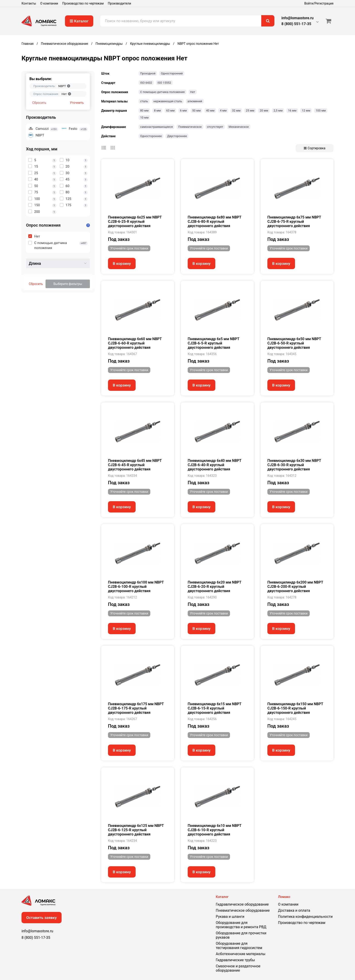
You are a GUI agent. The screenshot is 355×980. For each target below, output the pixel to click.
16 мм (292, 110)
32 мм (236, 110)
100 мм (321, 110)
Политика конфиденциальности (305, 917)
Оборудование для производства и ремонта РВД (241, 925)
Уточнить (77, 103)
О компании (49, 3)
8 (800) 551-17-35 (296, 24)
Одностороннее (151, 136)
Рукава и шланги (230, 917)
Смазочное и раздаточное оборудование (238, 968)
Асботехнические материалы (241, 954)
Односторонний (172, 73)
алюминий (195, 101)
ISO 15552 (164, 83)
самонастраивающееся (156, 127)
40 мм (210, 110)
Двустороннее (177, 136)
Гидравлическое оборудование (242, 904)
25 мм (250, 110)
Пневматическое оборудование (243, 910)
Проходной (148, 73)
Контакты (29, 3)
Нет (193, 92)
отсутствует (215, 127)
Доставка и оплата (294, 910)
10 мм (144, 117)
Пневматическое (190, 127)
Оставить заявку (42, 918)
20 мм (264, 110)
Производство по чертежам (83, 3)
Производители (119, 3)
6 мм (183, 110)
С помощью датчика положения (162, 92)
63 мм (170, 110)
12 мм (306, 110)
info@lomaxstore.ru (297, 18)
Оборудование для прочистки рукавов (241, 935)
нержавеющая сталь (168, 101)
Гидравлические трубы (235, 960)
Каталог (79, 21)
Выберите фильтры (68, 284)
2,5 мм (278, 110)
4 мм (223, 110)
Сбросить (39, 103)
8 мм (157, 110)
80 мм (144, 110)
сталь (144, 101)
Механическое (239, 127)
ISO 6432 (146, 83)
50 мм (196, 110)
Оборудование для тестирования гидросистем (239, 946)
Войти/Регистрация (319, 3)
